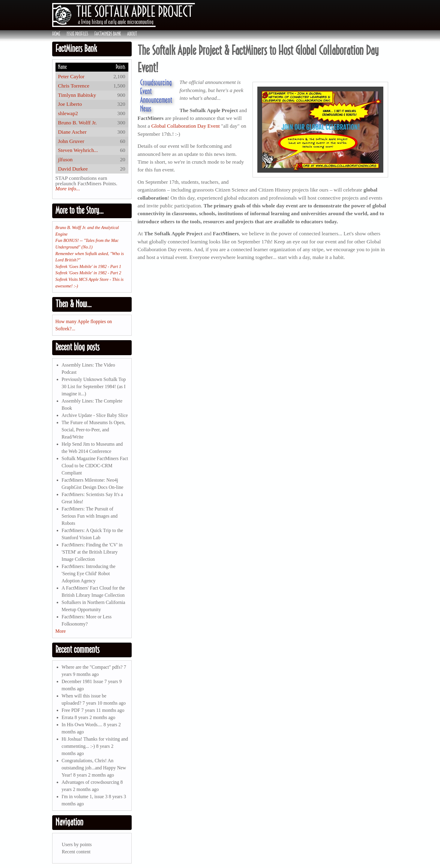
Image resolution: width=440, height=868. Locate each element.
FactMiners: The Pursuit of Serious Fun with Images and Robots (90, 516)
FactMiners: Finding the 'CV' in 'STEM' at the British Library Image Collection (92, 552)
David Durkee (73, 169)
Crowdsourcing (156, 82)
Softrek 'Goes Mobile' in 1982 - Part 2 (88, 273)
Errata (67, 717)
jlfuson (65, 159)
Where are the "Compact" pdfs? (92, 667)
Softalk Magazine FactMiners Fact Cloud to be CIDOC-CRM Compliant (95, 466)
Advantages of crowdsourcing (90, 782)
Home (56, 34)
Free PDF (71, 710)
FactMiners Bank (108, 34)
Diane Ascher (72, 132)
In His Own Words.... (82, 725)
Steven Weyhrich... (78, 150)
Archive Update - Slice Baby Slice (95, 415)
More (61, 631)
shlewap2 (68, 113)
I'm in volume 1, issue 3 (84, 797)
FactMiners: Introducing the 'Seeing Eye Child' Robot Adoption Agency (88, 574)
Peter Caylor (71, 76)
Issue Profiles (77, 34)
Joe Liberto (70, 104)
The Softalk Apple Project (135, 11)
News (146, 108)
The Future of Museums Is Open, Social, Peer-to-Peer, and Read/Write (93, 430)
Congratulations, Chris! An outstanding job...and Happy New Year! (94, 768)
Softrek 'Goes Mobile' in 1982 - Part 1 (88, 266)
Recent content (76, 852)
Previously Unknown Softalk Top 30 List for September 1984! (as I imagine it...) (94, 386)
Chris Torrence (73, 86)
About (132, 34)
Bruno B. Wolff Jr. (77, 123)
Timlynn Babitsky (77, 95)
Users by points (77, 844)
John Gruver (71, 141)
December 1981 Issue (82, 681)
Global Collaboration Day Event (185, 126)
